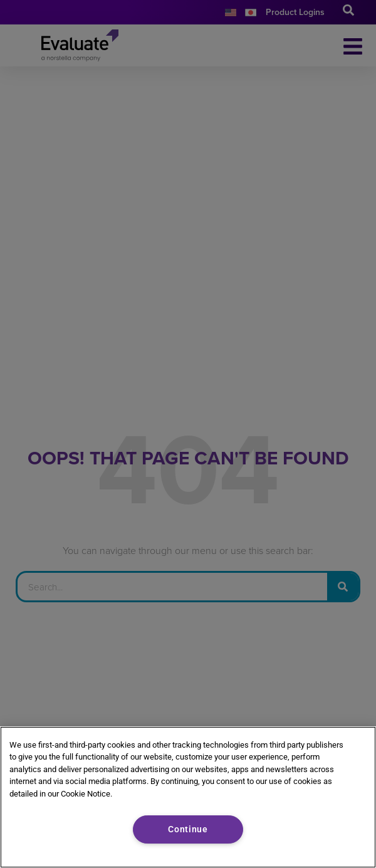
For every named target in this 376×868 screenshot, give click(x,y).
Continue (188, 829)
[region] (188, 797)
